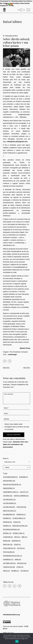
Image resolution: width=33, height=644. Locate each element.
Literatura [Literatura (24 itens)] (8, 537)
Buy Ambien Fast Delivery (24, 1)
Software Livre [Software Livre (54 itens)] (9, 563)
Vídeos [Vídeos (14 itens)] (6, 571)
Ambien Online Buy (21, 3)
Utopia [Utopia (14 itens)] (20, 567)
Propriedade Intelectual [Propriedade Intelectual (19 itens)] (12, 556)
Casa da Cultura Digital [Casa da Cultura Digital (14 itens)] (12, 484)
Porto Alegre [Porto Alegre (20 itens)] (9, 552)
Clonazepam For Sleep (8, 1)
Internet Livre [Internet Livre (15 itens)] (19, 533)
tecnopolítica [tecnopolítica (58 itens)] (9, 567)
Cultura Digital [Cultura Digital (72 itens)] (9, 499)
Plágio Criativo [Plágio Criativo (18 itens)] (9, 548)
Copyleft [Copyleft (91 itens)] (24, 492)
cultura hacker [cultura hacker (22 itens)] (9, 503)
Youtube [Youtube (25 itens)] (24, 571)
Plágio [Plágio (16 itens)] (17, 544)
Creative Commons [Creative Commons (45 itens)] (21, 496)
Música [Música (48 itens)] (7, 541)
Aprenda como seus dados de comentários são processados (16, 444)
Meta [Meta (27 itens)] (17, 537)
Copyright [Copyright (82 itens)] (8, 496)
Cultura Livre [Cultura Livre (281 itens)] (9, 507)
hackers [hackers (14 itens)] (7, 526)
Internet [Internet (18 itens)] (7, 533)
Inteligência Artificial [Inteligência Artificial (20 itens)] (11, 529)
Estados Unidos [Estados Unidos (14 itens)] (19, 518)
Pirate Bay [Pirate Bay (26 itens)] (8, 544)
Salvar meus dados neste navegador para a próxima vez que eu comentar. (17, 427)
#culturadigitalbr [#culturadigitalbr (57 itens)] (10, 477)
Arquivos (6, 458)
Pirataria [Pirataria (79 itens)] (16, 541)
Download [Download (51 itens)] (21, 514)
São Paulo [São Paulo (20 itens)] (22, 563)
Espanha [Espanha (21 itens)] (7, 518)
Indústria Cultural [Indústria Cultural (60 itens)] (20, 526)
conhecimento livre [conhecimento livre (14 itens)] (11, 492)
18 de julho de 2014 (10, 36)
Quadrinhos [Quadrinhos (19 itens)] (8, 559)
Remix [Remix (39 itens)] (18, 559)
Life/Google (12, 355)
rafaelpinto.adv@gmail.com (17, 142)
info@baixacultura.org (11, 615)
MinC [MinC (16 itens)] (24, 537)
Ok (17, 641)
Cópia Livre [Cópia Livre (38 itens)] (21, 507)
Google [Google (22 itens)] (17, 522)
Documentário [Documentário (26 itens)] (9, 514)
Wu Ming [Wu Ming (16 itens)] (15, 571)
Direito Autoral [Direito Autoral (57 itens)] (10, 511)
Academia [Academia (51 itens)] (24, 477)
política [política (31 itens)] (21, 548)
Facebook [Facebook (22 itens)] (7, 522)
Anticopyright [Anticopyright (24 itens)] (9, 481)
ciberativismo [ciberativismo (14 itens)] (9, 488)
